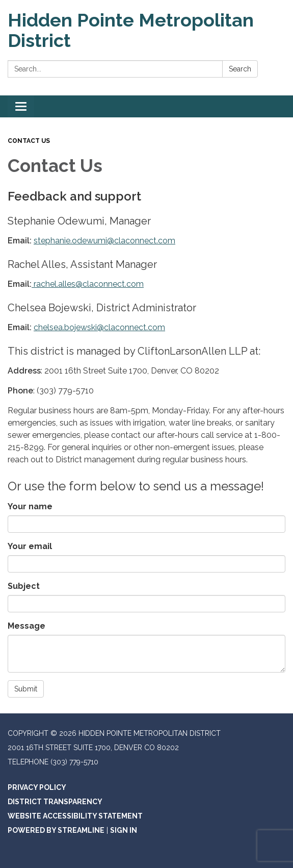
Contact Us (29, 141)
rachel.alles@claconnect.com (88, 284)
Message (26, 626)
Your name (30, 506)
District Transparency (55, 802)
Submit (26, 689)
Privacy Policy (37, 787)
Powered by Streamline (56, 830)
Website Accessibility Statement (75, 816)
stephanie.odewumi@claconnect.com (104, 241)
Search (240, 69)
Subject (24, 586)
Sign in (124, 830)
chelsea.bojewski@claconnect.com (99, 327)
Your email (30, 546)
